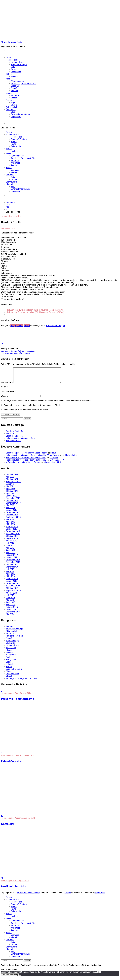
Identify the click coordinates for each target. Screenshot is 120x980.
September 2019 (13, 506)
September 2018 (13, 520)
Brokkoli (49, 326)
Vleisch (14, 98)
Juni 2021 (10, 487)
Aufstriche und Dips (15, 632)
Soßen (9, 670)
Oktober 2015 (12, 591)
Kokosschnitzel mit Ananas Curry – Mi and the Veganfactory (33, 458)
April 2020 (11, 496)
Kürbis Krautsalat (14, 444)
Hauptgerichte (12, 60)
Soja (13, 102)
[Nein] (20, 978)
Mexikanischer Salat (14, 890)
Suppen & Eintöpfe (19, 65)
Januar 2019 (12, 513)
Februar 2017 (12, 558)
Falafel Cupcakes (16, 353)
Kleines (9, 79)
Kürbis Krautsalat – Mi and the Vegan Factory (26, 461)
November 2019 (13, 501)
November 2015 (13, 589)
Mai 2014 (10, 617)
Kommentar (7, 385)
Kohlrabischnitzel (70, 458)
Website (5, 399)
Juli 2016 (10, 572)
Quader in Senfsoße (15, 434)
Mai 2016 (10, 575)
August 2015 (12, 596)
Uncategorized (12, 677)
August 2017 (12, 544)
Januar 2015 (12, 612)
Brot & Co (15, 86)
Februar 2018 (12, 530)
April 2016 (11, 577)
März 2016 (11, 579)
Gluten (14, 105)
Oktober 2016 (12, 567)
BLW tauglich (12, 634)
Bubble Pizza (12, 436)
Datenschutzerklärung (21, 114)
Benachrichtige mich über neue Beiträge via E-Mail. (26, 413)
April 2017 (11, 553)
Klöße (54, 456)
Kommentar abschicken (11, 417)
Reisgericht (16, 72)
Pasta (14, 69)
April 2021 (11, 492)
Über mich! (11, 110)
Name (4, 390)
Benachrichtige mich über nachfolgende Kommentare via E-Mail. (32, 408)
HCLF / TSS (11, 651)
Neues (9, 57)
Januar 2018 (12, 532)
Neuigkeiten (11, 658)
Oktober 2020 (12, 494)
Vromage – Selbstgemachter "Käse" (22, 681)
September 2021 (13, 485)
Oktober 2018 (12, 518)
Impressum (16, 117)
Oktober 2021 (12, 482)
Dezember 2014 (13, 615)
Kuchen (14, 76)
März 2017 (11, 556)
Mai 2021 (10, 489)
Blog (13, 112)
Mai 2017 (10, 551)
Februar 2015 (12, 610)
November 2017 (13, 537)
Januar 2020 (12, 499)
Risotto (56, 326)
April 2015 (11, 605)
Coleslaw (54, 461)
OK (99, 975)
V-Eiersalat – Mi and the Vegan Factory (23, 465)
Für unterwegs (17, 81)
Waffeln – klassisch (18, 351)
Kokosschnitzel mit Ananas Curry (21, 441)
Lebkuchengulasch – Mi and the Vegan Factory (27, 456)
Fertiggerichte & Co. (15, 639)
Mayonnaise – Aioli (58, 463)
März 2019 (11, 511)
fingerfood (16, 88)
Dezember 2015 (13, 586)
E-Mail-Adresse (8, 394)
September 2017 (13, 541)
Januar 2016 (12, 584)
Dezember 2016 (13, 563)
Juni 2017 (10, 548)
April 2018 (11, 525)
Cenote (68, 896)
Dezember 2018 (13, 515)
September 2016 (13, 570)
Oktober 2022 (12, 477)
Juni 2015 (10, 601)
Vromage (15, 95)
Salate (14, 67)
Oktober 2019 (12, 504)
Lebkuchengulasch (14, 439)
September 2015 (13, 593)
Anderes (15, 91)
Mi (2, 228)
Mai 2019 (10, 508)
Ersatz (9, 93)
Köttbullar (8, 827)
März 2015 (11, 608)
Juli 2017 (10, 546)
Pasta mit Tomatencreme (18, 702)
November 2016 (13, 565)
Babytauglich (12, 107)
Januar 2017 (12, 560)
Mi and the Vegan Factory (12, 42)
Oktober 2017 (12, 539)
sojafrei (18, 216)
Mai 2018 (10, 522)
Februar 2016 (12, 582)
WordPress (100, 896)
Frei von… (10, 100)
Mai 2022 (10, 480)
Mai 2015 (10, 603)
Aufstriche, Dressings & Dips (23, 84)
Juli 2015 (10, 598)
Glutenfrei (10, 646)
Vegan (62, 326)
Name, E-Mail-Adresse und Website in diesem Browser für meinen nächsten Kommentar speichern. (48, 404)
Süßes (9, 74)
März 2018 (11, 527)
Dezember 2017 (13, 534)
